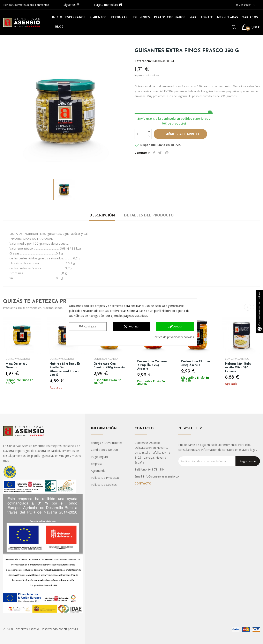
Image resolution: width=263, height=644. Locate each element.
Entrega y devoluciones (107, 443)
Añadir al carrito (185, 134)
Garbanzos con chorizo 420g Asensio (110, 366)
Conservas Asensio (18, 359)
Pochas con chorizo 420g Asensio (196, 363)
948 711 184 (156, 469)
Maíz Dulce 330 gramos (17, 366)
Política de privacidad (105, 478)
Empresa (97, 464)
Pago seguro (99, 457)
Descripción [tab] (100, 215)
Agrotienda (98, 471)
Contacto (143, 483)
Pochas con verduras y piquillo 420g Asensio (153, 365)
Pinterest (168, 153)
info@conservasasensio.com (162, 476)
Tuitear (161, 153)
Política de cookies (104, 485)
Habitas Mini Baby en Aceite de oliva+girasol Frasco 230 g (65, 369)
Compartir (154, 153)
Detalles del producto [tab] (151, 215)
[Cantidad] (141, 134)
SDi (76, 629)
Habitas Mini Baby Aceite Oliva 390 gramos (239, 368)
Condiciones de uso (104, 450)
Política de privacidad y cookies (173, 337)
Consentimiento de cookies (259, 312)
